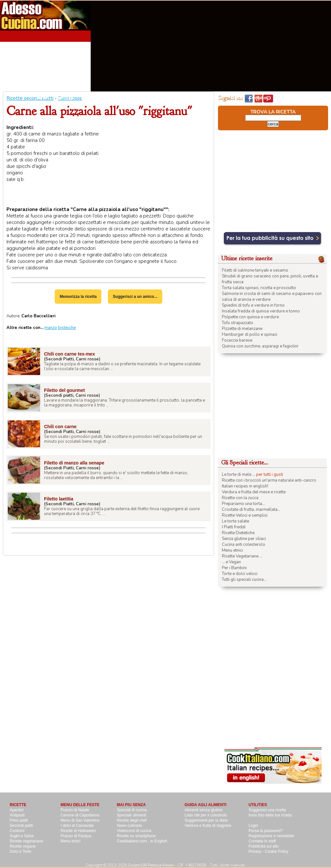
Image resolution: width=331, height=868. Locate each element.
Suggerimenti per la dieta (206, 820)
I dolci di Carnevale (77, 826)
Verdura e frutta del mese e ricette (254, 492)
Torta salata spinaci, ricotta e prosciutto (259, 288)
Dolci (236, 98)
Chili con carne (60, 427)
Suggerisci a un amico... (135, 297)
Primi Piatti (118, 98)
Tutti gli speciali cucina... (244, 580)
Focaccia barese (237, 340)
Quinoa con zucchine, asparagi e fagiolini (260, 346)
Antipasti (90, 98)
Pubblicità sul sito (264, 846)
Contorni (180, 98)
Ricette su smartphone (136, 836)
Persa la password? (266, 831)
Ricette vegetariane (26, 841)
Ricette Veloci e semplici (245, 515)
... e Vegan (231, 562)
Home (43, 98)
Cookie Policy (277, 851)
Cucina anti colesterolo (244, 545)
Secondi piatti (150, 98)
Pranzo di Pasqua (76, 836)
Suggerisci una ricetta (267, 810)
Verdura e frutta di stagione (208, 826)
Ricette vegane (23, 846)
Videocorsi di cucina (134, 831)
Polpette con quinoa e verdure (250, 317)
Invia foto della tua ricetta (270, 815)
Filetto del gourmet (64, 390)
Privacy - (257, 851)
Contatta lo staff (262, 841)
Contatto (258, 98)
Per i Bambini (234, 568)
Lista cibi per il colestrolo (206, 815)
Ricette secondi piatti (30, 98)
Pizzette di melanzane (242, 329)
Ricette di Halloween (78, 831)
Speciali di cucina (132, 810)
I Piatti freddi (234, 527)
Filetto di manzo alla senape (74, 463)
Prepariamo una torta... (243, 504)
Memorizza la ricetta (78, 297)
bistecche (67, 328)
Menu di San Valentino (80, 820)
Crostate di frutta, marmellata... (251, 510)
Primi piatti (19, 820)
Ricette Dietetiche (238, 533)
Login (253, 826)
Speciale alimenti (132, 815)
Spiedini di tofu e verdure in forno (253, 305)
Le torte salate (235, 521)
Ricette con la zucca (240, 498)
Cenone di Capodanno (80, 815)
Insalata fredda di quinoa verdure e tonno (261, 311)
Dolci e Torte (20, 851)
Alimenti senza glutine (204, 810)
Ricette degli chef (132, 820)
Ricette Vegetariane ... (242, 556)
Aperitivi (65, 98)
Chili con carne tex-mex (69, 354)
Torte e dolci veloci (240, 574)
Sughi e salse (210, 98)
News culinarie (130, 826)
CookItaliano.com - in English (142, 841)
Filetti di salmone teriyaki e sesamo (255, 270)
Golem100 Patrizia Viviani (151, 865)
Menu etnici (232, 550)
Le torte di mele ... (239, 475)
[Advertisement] (263, 46)
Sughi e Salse (22, 836)
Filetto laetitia (59, 499)
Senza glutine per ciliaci (244, 539)
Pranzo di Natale (75, 810)
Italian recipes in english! (245, 486)
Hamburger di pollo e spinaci (250, 334)
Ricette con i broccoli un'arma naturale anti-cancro (269, 480)
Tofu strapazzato (238, 323)
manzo (51, 328)
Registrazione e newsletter (272, 836)
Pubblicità (284, 98)
